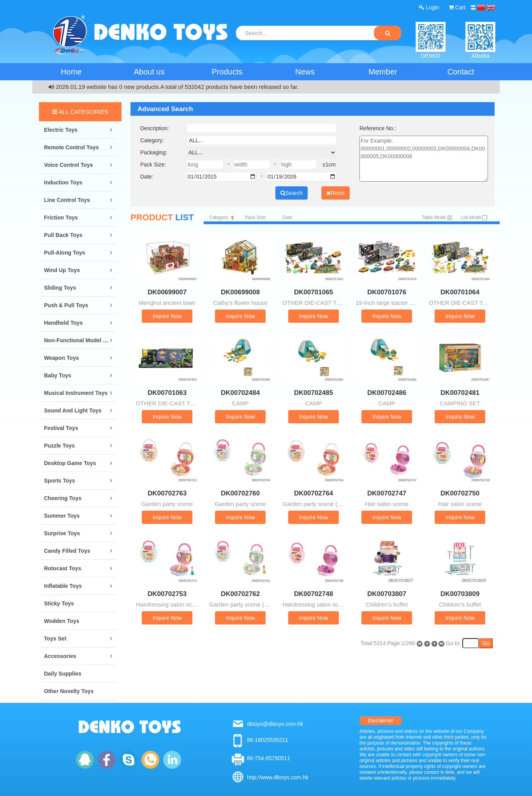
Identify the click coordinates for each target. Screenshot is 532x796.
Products (227, 72)
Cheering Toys (63, 498)
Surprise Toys (62, 533)
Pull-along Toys (65, 253)
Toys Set (55, 639)
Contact (461, 72)
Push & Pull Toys (66, 305)
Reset (336, 193)
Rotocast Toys (63, 568)
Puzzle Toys (59, 446)
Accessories (60, 656)
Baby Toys (58, 375)
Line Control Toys (67, 200)
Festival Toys (61, 428)
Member (383, 72)
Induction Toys (63, 182)
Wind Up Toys (62, 270)
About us (149, 72)
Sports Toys (60, 481)
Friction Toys (61, 218)
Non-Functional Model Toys (80, 340)
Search (292, 193)
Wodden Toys (62, 621)
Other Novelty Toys (69, 691)
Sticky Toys (59, 603)
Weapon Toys (62, 358)
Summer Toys (62, 516)
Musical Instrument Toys (76, 393)
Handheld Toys (63, 323)
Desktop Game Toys (70, 463)
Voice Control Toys (69, 165)
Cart (457, 7)
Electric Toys (61, 130)
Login (429, 7)
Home (71, 72)
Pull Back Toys (63, 235)
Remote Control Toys (71, 147)
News (305, 72)
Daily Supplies (63, 674)
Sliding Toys (60, 288)
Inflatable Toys (63, 586)
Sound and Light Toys (73, 410)
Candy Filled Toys (67, 551)
